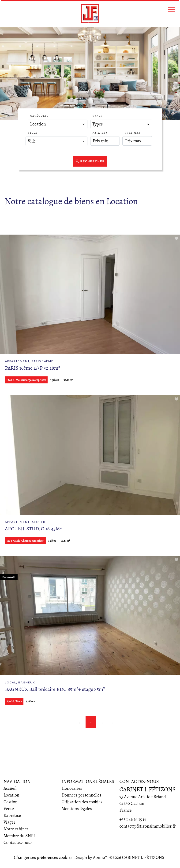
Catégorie (39, 116)
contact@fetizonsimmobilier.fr (147, 826)
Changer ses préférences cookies (43, 857)
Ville (33, 133)
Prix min (100, 133)
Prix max (133, 133)
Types (98, 116)
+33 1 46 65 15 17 (133, 819)
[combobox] (58, 124)
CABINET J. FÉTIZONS (147, 789)
